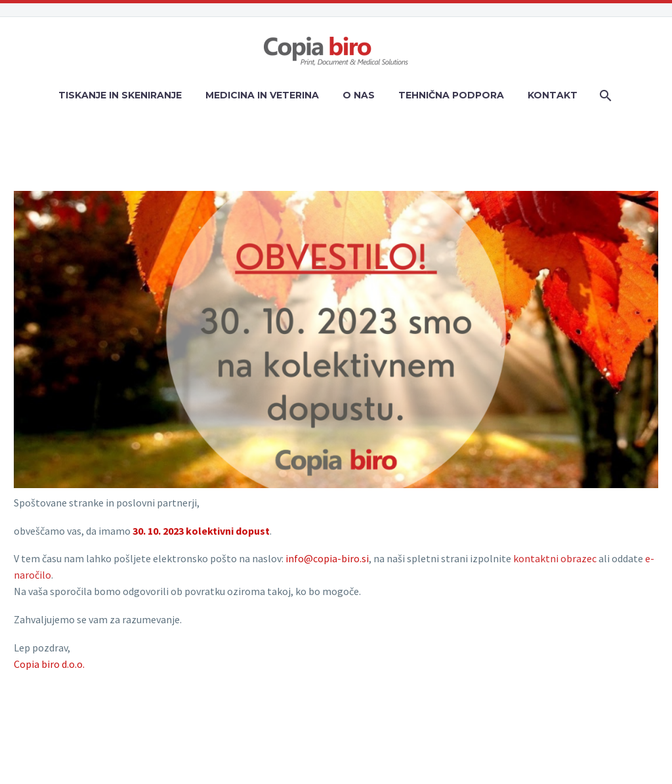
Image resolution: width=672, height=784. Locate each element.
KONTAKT (553, 95)
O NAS (359, 95)
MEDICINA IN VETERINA (262, 95)
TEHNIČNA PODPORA (451, 95)
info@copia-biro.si (327, 558)
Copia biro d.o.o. (49, 664)
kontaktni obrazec (555, 558)
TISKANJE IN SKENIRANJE (120, 95)
